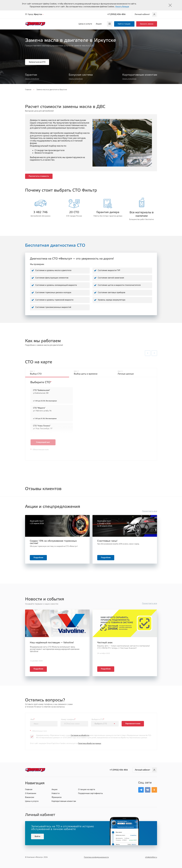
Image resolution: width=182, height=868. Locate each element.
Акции (99, 24)
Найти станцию (124, 24)
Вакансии (30, 797)
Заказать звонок (147, 24)
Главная (28, 90)
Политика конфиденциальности (96, 857)
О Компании (31, 793)
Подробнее (38, 558)
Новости (56, 793)
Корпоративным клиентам (64, 801)
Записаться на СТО (37, 62)
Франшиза (57, 797)
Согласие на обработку (80, 735)
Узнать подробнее (32, 79)
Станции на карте (87, 789)
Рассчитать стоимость (39, 176)
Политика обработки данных (90, 743)
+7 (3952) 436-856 (116, 14)
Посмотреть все (150, 511)
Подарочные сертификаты (90, 793)
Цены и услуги (85, 24)
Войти (37, 836)
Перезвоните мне (133, 724)
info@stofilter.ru (151, 857)
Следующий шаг (43, 442)
